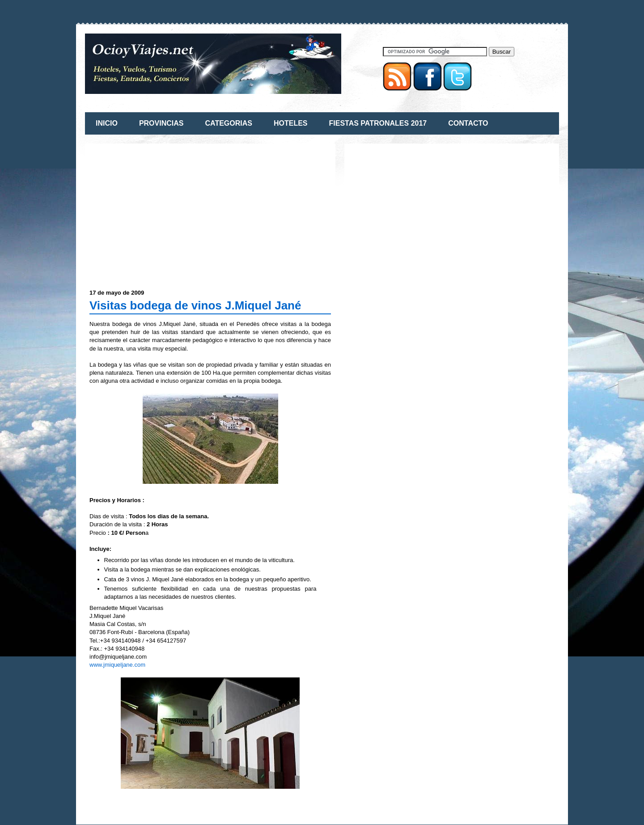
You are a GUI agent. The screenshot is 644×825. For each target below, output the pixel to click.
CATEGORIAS (228, 123)
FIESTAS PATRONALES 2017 (378, 123)
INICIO (107, 123)
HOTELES (291, 123)
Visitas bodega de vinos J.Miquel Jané (195, 305)
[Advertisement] (165, 211)
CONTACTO (468, 123)
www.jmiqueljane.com (117, 665)
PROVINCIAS (161, 123)
